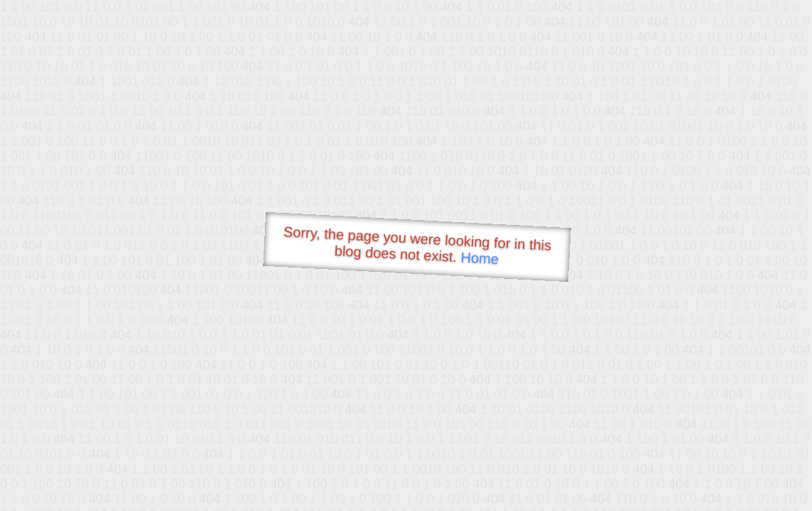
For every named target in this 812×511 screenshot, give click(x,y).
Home (480, 258)
